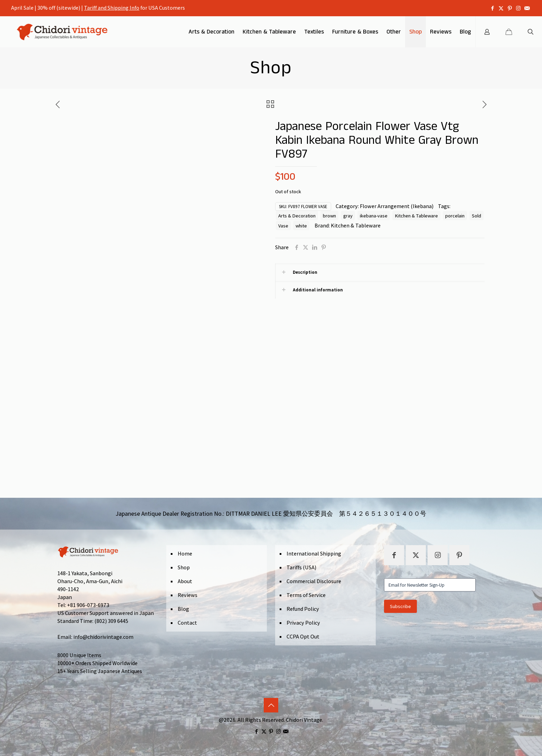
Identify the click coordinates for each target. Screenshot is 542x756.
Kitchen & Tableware (416, 216)
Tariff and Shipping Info (112, 8)
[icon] (527, 8)
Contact (187, 623)
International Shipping (314, 554)
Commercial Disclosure (314, 581)
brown (329, 216)
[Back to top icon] (271, 705)
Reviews (188, 595)
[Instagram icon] (518, 8)
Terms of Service (306, 595)
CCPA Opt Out (303, 637)
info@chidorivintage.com (103, 637)
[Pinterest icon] (510, 8)
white (301, 226)
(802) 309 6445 (111, 621)
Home (185, 554)
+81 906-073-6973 (88, 605)
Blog (183, 609)
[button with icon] (394, 555)
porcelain (455, 216)
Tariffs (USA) (301, 567)
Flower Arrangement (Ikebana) (397, 206)
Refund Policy (303, 609)
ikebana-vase (374, 216)
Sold (476, 216)
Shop (184, 567)
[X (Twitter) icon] (501, 8)
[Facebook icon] (492, 8)
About (185, 581)
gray (348, 216)
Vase (283, 226)
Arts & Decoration (297, 216)
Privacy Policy (303, 623)
